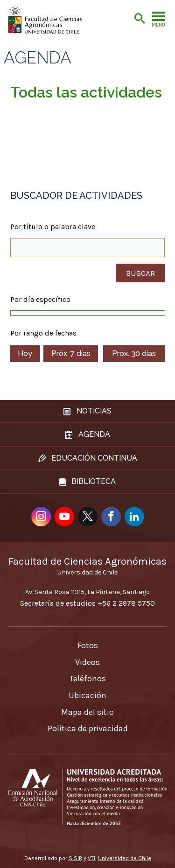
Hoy (25, 353)
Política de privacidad (88, 728)
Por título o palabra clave (53, 227)
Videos (87, 662)
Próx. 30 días (134, 353)
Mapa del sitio (87, 712)
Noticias (87, 411)
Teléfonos (88, 679)
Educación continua (88, 458)
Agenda (38, 58)
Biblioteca (87, 481)
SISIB (75, 858)
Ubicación (87, 695)
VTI (91, 858)
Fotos (88, 645)
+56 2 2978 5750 (126, 603)
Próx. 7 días (71, 353)
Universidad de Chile (125, 858)
